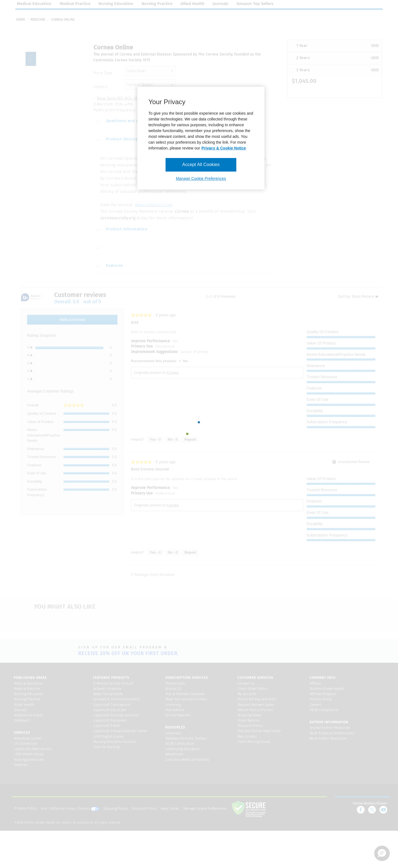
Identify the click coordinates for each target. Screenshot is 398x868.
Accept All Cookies (201, 165)
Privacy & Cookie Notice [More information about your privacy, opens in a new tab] (224, 148)
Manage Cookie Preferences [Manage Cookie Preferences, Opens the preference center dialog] (201, 178)
